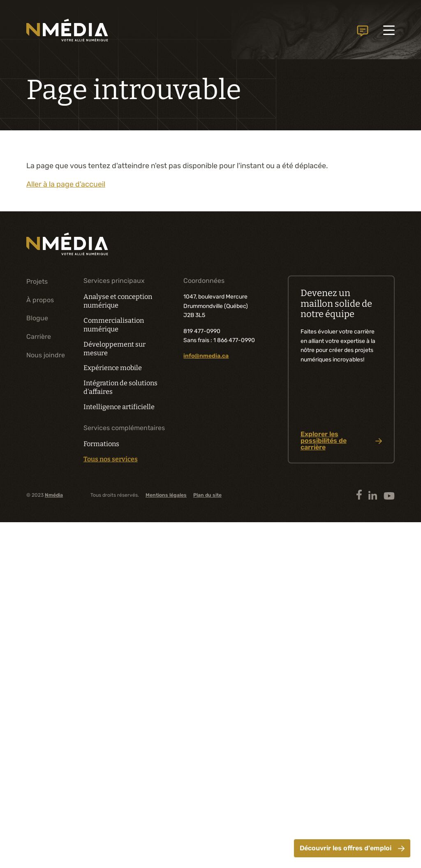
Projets (37, 281)
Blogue (37, 318)
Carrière (39, 337)
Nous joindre (363, 28)
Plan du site (207, 495)
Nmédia (54, 495)
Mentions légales (166, 495)
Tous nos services (111, 459)
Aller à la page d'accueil (66, 184)
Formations (101, 444)
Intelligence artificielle (119, 407)
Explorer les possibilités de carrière (341, 441)
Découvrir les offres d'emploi (352, 848)
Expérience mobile (113, 368)
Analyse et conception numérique (118, 301)
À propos (40, 300)
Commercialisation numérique (114, 325)
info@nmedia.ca (206, 356)
